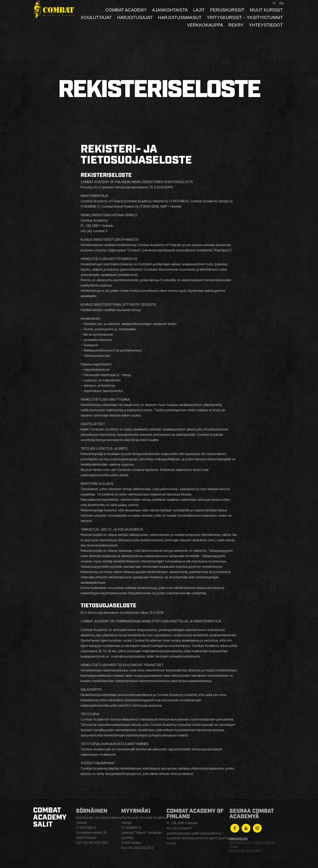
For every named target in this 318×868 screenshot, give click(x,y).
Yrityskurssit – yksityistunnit (245, 17)
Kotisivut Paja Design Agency (246, 851)
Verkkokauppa (205, 25)
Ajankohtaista (170, 10)
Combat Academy (126, 10)
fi (274, 3)
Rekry (236, 25)
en (281, 3)
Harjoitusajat (135, 17)
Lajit (199, 10)
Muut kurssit (266, 10)
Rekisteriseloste (239, 839)
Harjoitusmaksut (180, 17)
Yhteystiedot (266, 25)
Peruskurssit (227, 10)
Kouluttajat (96, 17)
